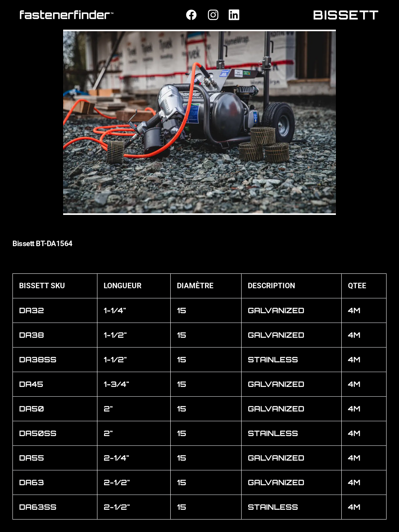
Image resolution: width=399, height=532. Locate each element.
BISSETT (346, 15)
